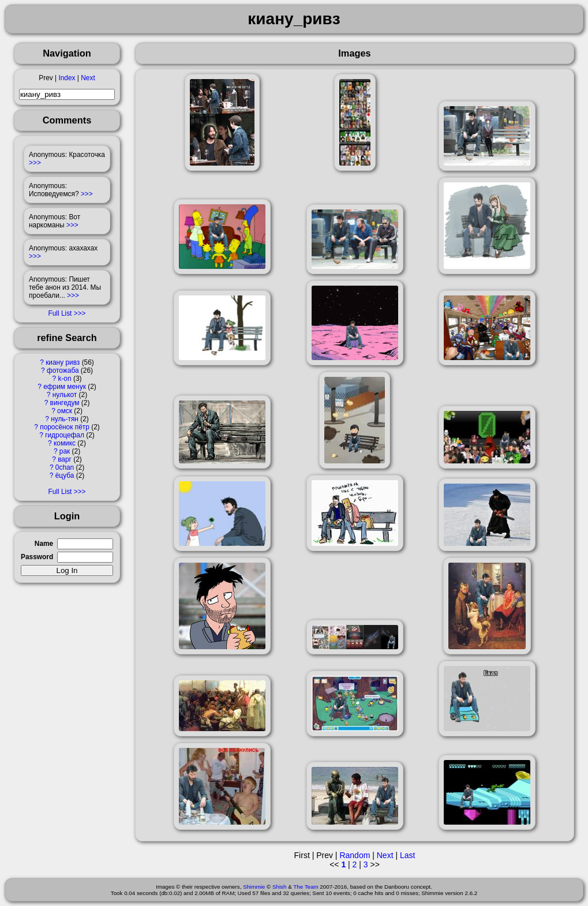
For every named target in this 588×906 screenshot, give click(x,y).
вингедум (65, 403)
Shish (280, 887)
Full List (60, 313)
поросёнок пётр (65, 427)
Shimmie (254, 887)
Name (44, 544)
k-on (64, 379)
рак (65, 451)
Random (355, 855)
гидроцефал (65, 435)
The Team (306, 887)
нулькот (65, 395)
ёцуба (65, 476)
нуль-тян (65, 419)
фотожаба (63, 370)
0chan (65, 467)
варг (65, 459)
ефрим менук (65, 387)
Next (88, 78)
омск (65, 411)
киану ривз (63, 362)
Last (407, 855)
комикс (65, 443)
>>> (35, 163)
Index (67, 78)
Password (37, 557)
